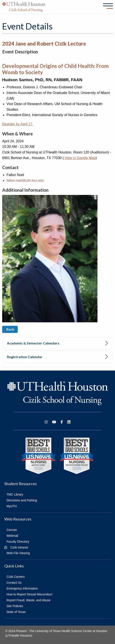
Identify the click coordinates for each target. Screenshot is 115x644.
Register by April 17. (18, 124)
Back (10, 329)
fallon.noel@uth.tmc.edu (25, 180)
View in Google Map (80, 158)
